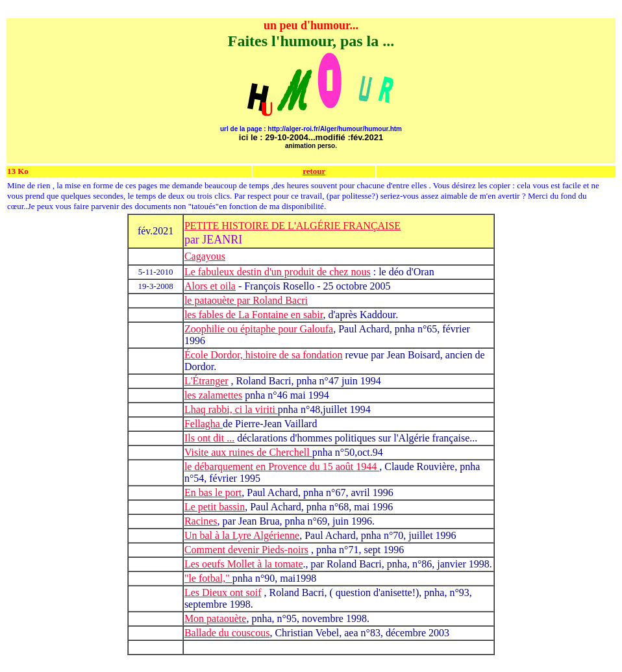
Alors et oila (210, 286)
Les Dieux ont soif (223, 592)
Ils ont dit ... (209, 438)
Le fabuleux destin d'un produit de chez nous (278, 272)
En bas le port (213, 492)
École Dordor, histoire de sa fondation (264, 355)
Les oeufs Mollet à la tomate (244, 564)
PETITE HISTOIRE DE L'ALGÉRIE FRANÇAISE (292, 226)
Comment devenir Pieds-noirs (246, 550)
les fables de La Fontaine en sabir (254, 315)
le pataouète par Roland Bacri (246, 300)
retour (314, 171)
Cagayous (205, 256)
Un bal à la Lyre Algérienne (242, 535)
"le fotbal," (208, 578)
